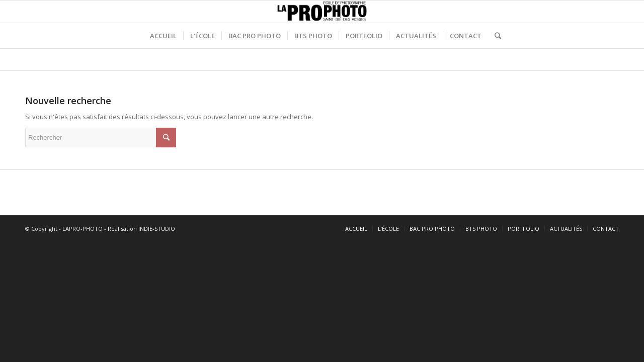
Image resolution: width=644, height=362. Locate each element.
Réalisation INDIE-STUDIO (141, 229)
